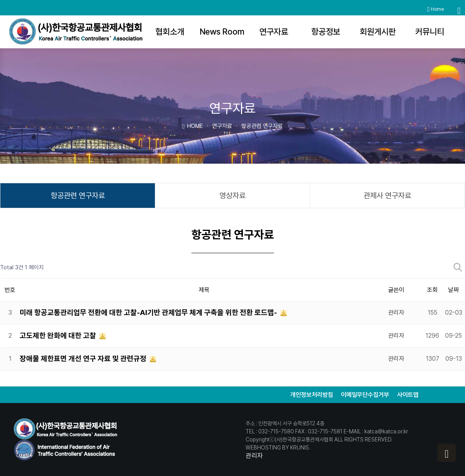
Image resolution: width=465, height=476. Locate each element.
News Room (222, 32)
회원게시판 (378, 32)
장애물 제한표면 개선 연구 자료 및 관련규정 (84, 359)
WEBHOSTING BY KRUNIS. (278, 448)
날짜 (453, 290)
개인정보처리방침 (312, 395)
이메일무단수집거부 (365, 395)
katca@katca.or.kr (386, 431)
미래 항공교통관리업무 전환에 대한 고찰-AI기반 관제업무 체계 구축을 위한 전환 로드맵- (149, 313)
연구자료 (274, 32)
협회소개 (170, 32)
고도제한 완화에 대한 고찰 (59, 336)
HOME (192, 126)
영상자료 (232, 196)
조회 (432, 290)
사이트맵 (408, 395)
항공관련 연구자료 (78, 196)
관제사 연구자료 (387, 196)
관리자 (254, 456)
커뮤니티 (430, 32)
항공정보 (326, 32)
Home (435, 9)
